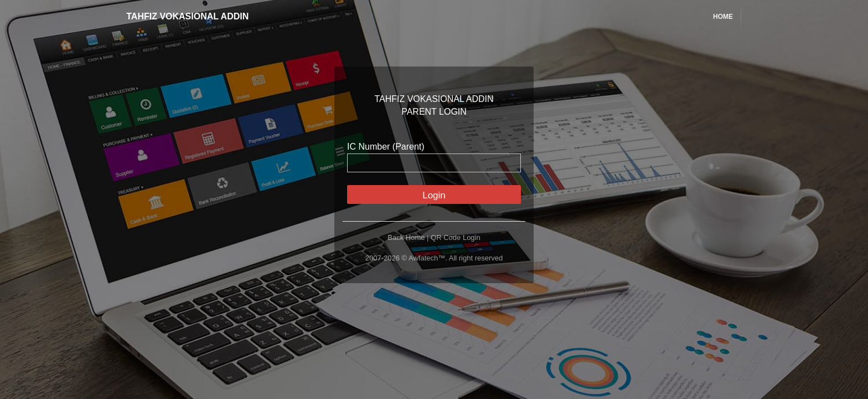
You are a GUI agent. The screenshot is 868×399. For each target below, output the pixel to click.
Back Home (406, 237)
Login (434, 195)
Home (723, 17)
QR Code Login (456, 237)
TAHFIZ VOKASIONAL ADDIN (180, 16)
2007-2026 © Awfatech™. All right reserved (434, 258)
